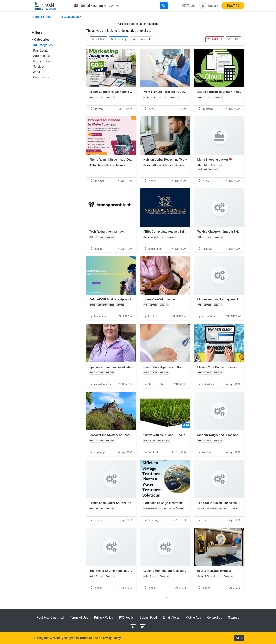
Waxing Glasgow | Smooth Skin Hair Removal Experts (234, 232)
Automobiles (42, 56)
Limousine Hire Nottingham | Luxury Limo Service (231, 299)
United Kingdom (43, 17)
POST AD (233, 6)
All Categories (43, 45)
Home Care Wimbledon (159, 299)
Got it (239, 638)
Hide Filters (99, 39)
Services (39, 67)
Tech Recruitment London (107, 232)
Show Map (119, 39)
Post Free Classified (50, 617)
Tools (188, 6)
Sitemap (234, 617)
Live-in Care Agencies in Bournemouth (170, 367)
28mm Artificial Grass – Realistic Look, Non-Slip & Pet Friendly (186, 435)
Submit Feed (148, 617)
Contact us (215, 617)
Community (41, 77)
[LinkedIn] (143, 627)
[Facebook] (133, 627)
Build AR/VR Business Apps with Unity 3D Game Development (131, 299)
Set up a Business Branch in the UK (221, 92)
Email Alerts (171, 617)
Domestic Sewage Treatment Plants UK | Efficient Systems (183, 503)
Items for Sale (43, 61)
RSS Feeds (127, 617)
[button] (209, 6)
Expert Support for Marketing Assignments (119, 92)
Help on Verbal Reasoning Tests (165, 160)
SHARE (233, 39)
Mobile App (193, 617)
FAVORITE (215, 39)
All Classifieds (69, 17)
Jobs (37, 72)
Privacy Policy (104, 617)
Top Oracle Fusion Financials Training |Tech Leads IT (233, 503)
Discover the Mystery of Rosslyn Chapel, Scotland (123, 435)
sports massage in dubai (214, 571)
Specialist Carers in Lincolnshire (111, 367)
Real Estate (41, 50)
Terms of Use (79, 617)
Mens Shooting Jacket (214, 160)
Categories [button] (41, 40)
